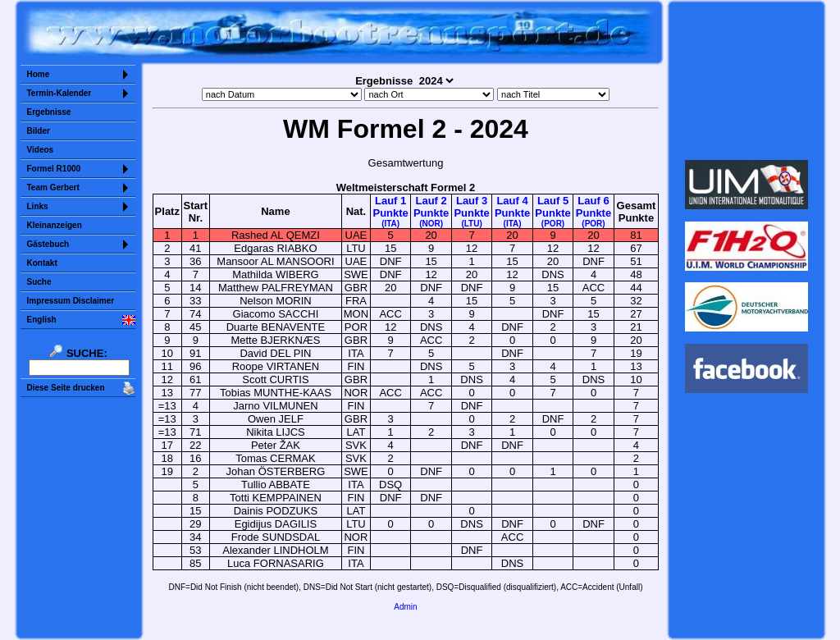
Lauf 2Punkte (431, 211)
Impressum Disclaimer (71, 301)
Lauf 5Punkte (552, 211)
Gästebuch (48, 244)
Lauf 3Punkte (471, 211)
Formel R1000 (54, 169)
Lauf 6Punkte (593, 211)
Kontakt (42, 263)
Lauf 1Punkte (390, 211)
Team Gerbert (53, 187)
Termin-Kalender (59, 93)
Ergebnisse (49, 112)
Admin (405, 607)
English (42, 320)
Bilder (39, 131)
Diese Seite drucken (66, 388)
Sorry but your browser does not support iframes (746, 80)
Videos (41, 150)
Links (38, 206)
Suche (39, 282)
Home (39, 74)
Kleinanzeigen (55, 225)
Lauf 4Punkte (512, 211)
